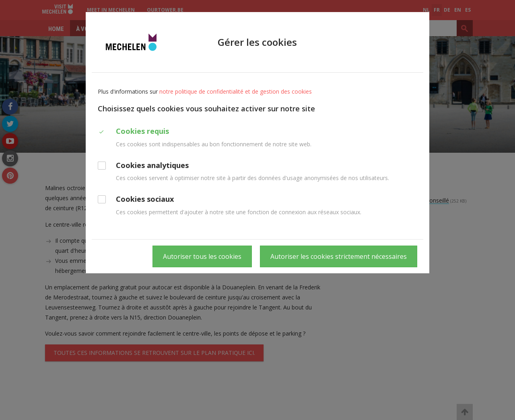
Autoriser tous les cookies (202, 256)
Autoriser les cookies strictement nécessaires (339, 256)
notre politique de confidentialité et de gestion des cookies (236, 91)
